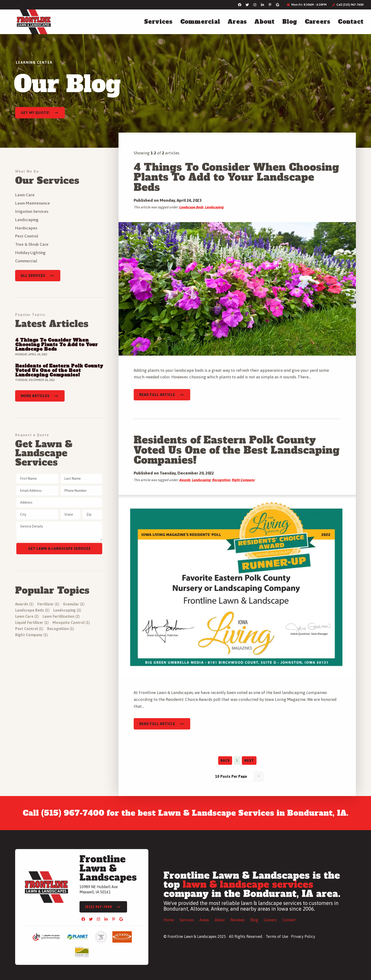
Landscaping (214, 207)
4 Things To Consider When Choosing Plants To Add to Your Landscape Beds (236, 177)
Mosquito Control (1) (71, 622)
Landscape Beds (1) (32, 610)
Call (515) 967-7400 (348, 5)
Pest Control (27, 236)
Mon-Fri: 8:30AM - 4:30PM (307, 5)
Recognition (221, 480)
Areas (237, 22)
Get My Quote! (35, 113)
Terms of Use (277, 936)
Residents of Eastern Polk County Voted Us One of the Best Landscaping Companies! (237, 450)
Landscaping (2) (67, 610)
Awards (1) (24, 604)
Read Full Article (157, 395)
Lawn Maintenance (33, 203)
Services (158, 22)
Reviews (238, 920)
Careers (318, 22)
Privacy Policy (303, 936)
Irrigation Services (32, 211)
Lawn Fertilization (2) (61, 616)
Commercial (200, 22)
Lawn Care (25, 195)
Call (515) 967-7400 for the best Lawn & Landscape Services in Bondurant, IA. (186, 813)
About (264, 22)
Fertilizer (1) (48, 604)
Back (225, 761)
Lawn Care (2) (27, 616)
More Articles (35, 396)
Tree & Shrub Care (32, 244)
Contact (351, 22)
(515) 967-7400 (99, 907)
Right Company (243, 480)
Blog (290, 22)
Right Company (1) (31, 635)
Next (249, 761)
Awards (185, 480)
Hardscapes (26, 228)
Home (169, 920)
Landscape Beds (191, 207)
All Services (33, 276)
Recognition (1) (61, 629)
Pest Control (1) (29, 629)
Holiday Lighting (30, 253)
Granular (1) (74, 604)
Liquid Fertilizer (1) (32, 622)
